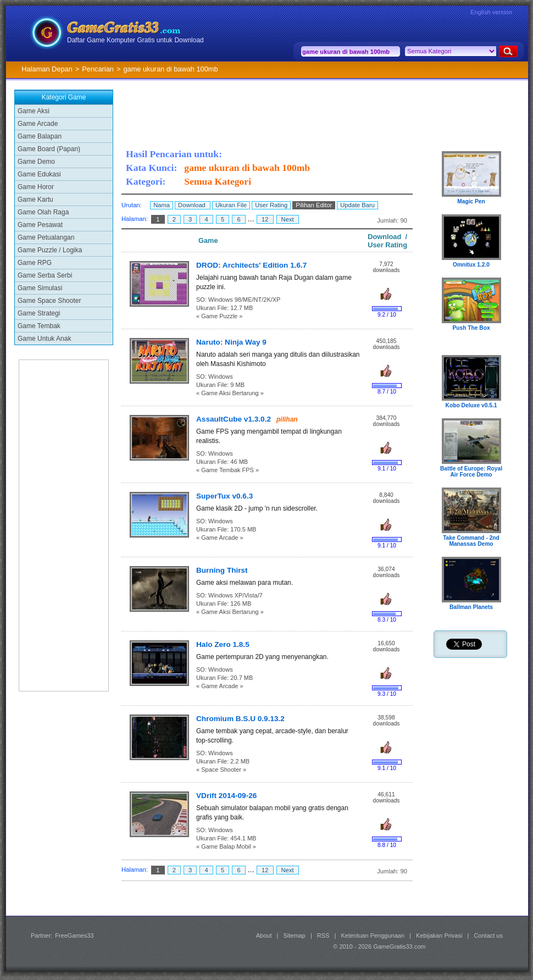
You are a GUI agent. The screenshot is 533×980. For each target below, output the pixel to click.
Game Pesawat (40, 225)
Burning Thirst (222, 570)
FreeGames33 (74, 935)
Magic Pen (471, 201)
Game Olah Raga (43, 212)
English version (491, 12)
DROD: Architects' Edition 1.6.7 (251, 265)
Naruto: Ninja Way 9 (231, 342)
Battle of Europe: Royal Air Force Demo (471, 472)
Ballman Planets (471, 607)
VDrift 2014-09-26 (226, 796)
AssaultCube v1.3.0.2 (234, 419)
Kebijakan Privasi (439, 935)
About (264, 935)
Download (193, 205)
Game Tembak (39, 326)
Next (288, 219)
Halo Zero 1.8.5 (223, 644)
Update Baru (357, 205)
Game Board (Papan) (49, 149)
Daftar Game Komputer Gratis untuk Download (135, 40)
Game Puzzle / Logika (50, 250)
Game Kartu (35, 200)
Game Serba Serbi (45, 275)
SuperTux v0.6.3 (224, 496)
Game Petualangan (46, 237)
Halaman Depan (47, 69)
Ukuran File (231, 205)
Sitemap (295, 935)
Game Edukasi (39, 174)
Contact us (488, 935)
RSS (323, 935)
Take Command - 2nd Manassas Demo (471, 541)
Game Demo (36, 162)
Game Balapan (40, 136)
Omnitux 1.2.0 (471, 265)
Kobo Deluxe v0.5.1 (471, 405)
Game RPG (35, 263)
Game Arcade (38, 124)
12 (265, 219)
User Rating (271, 205)
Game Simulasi (40, 288)
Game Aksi (34, 111)
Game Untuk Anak (44, 339)
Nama (162, 205)
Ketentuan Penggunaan (373, 935)
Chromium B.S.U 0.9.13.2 (240, 719)
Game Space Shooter (49, 301)
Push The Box (471, 328)
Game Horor (36, 187)
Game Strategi (39, 313)
